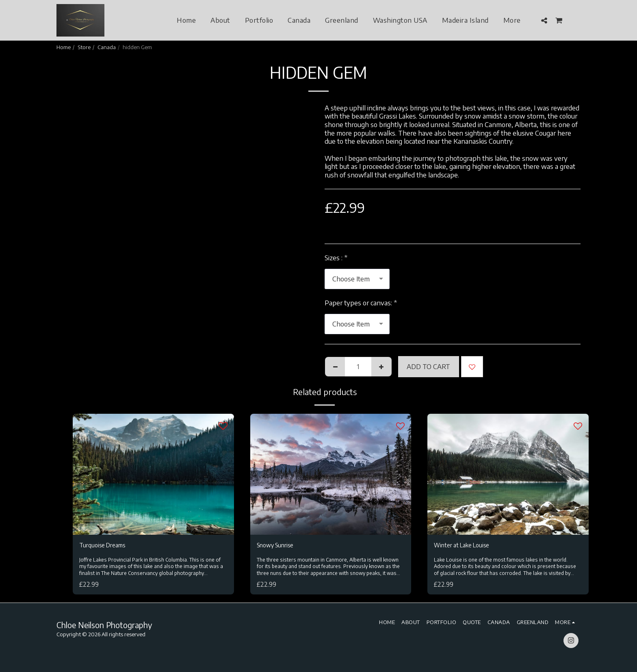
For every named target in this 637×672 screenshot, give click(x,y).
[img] (153, 474)
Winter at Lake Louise (466, 546)
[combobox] (357, 279)
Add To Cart (428, 366)
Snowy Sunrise (279, 546)
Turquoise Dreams (106, 546)
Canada (107, 47)
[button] (544, 20)
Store (84, 47)
